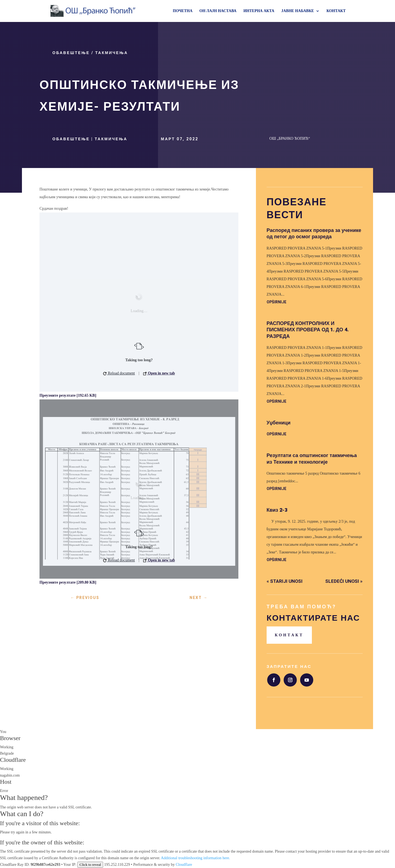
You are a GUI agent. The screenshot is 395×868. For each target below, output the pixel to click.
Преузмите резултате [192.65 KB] (68, 395)
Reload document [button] (119, 373)
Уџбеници (279, 423)
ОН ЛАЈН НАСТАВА (218, 11)
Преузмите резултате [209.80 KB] (68, 582)
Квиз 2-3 (277, 510)
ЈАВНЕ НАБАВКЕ (297, 11)
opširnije (276, 302)
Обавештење (71, 53)
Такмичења (112, 53)
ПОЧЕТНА (183, 11)
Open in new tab (159, 373)
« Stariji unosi (285, 581)
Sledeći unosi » (344, 581)
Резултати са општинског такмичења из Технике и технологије (312, 459)
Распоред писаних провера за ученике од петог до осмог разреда (314, 234)
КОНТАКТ (336, 11)
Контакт (289, 635)
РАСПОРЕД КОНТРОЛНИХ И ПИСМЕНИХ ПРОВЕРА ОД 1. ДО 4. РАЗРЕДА (308, 330)
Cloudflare (13, 760)
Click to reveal (90, 865)
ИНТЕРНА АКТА (259, 11)
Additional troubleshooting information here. (196, 858)
